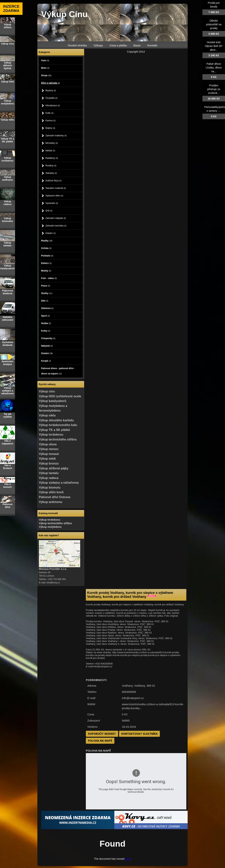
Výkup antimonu (51, 502)
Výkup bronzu (49, 463)
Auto (45, 60)
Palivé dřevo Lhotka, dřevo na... (214, 68)
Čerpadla (51, 98)
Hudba (46, 323)
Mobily (46, 271)
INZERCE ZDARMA (11, 9)
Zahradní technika (56, 226)
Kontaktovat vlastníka (139, 734)
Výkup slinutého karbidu (56, 420)
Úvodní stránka (77, 45)
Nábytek (47, 346)
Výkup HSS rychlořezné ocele (60, 396)
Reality (47, 241)
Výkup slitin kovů (51, 492)
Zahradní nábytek (56, 218)
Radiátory (52, 158)
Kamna (51, 121)
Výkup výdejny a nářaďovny (59, 483)
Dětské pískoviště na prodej (214, 24)
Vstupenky (48, 338)
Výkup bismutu (50, 488)
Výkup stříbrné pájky (54, 468)
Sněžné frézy (54, 181)
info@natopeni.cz (133, 698)
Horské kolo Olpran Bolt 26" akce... (214, 46)
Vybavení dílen (54, 196)
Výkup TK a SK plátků (54, 430)
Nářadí (50, 151)
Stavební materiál (56, 188)
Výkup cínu (47, 391)
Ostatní (51, 233)
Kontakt (152, 45)
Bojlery (50, 128)
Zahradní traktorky (56, 136)
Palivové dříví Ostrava (55, 497)
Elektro (46, 263)
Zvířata (46, 248)
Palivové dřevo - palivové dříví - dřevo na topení (58, 371)
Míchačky (52, 143)
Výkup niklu (47, 415)
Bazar (137, 45)
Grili (49, 211)
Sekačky (51, 173)
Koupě (46, 361)
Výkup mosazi (49, 454)
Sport (46, 316)
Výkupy (98, 45)
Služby (47, 293)
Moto (45, 68)
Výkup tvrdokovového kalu (58, 425)
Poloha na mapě (100, 741)
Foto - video (49, 278)
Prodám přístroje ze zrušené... (214, 89)
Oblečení (47, 308)
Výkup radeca (49, 478)
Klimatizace (53, 106)
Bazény (51, 90)
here (128, 859)
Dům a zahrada (51, 83)
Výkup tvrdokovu (51, 435)
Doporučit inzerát (102, 734)
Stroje (46, 75)
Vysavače (52, 203)
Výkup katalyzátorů (53, 401)
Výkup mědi (47, 459)
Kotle (49, 113)
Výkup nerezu (49, 449)
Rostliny (51, 166)
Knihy (46, 331)
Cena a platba (118, 45)
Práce (46, 286)
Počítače (47, 256)
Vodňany (140, 686)
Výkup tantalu (49, 473)
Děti (45, 301)
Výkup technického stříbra (58, 439)
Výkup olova (48, 444)
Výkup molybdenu (50, 527)
